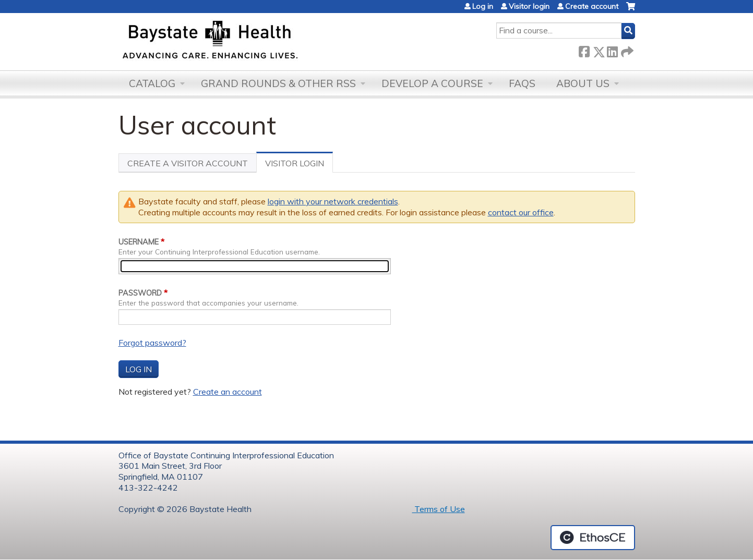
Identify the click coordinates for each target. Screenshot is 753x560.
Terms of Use (439, 509)
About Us (583, 83)
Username (139, 242)
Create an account (228, 392)
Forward (626, 50)
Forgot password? (152, 343)
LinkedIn (612, 50)
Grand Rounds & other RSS (278, 83)
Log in (483, 6)
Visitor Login (299, 165)
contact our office (521, 212)
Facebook (584, 50)
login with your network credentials (333, 201)
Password (140, 293)
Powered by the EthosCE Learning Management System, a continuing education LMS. (593, 538)
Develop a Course (432, 83)
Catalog (152, 83)
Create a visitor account (188, 163)
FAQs (522, 83)
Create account (592, 6)
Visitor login (529, 6)
